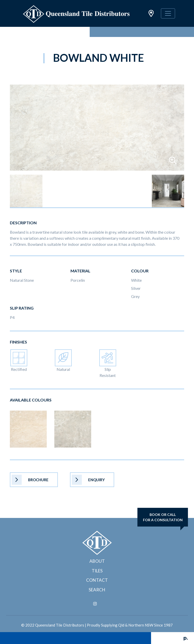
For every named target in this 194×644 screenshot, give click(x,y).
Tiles (97, 571)
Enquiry (88, 480)
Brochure (30, 480)
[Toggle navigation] (168, 13)
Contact (97, 580)
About (97, 561)
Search (97, 590)
